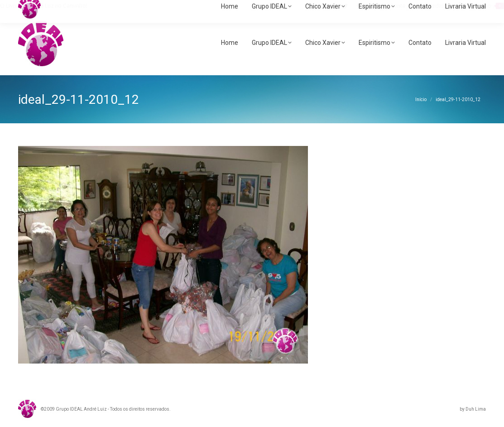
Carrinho (482, 6)
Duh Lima (476, 409)
